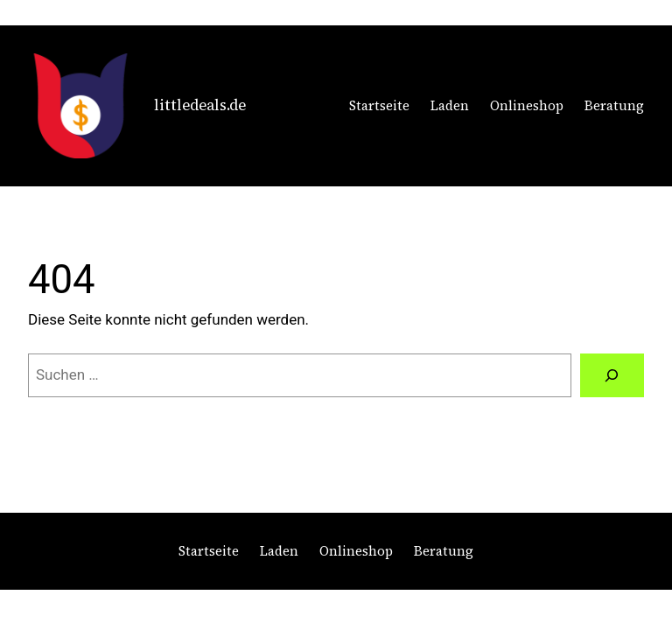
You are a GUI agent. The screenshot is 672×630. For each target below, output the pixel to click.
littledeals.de (200, 105)
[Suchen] (612, 376)
